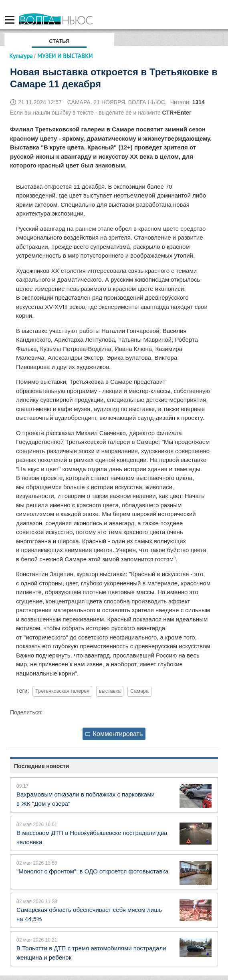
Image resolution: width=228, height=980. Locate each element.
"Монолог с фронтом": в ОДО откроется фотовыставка (92, 871)
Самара (139, 691)
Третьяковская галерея (62, 691)
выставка (110, 691)
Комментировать (114, 734)
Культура (21, 56)
